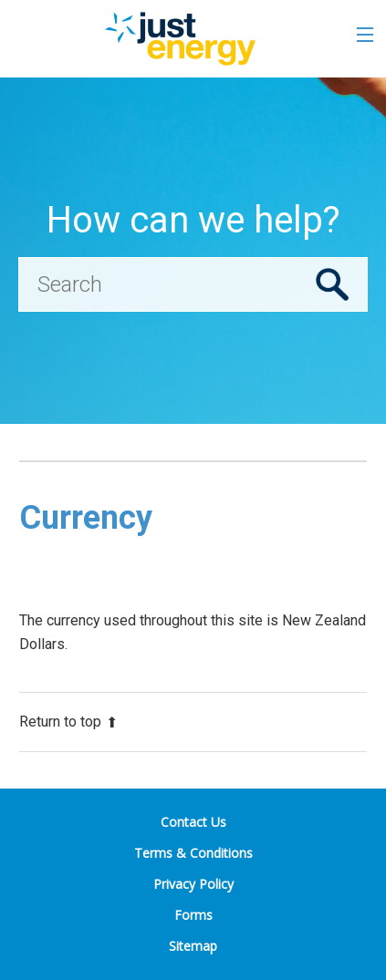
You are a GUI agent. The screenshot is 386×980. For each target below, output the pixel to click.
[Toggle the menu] (365, 35)
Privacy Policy (193, 884)
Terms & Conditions (193, 853)
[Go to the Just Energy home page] (179, 39)
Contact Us (193, 822)
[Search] (193, 284)
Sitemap (193, 946)
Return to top (68, 722)
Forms (193, 915)
